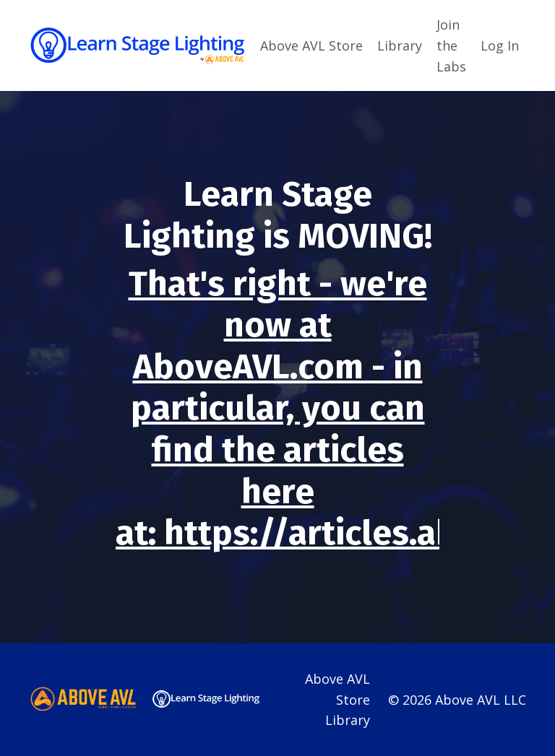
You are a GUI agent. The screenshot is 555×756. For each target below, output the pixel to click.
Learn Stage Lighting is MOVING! (278, 215)
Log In (500, 45)
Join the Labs (451, 45)
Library (400, 45)
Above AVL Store (311, 45)
